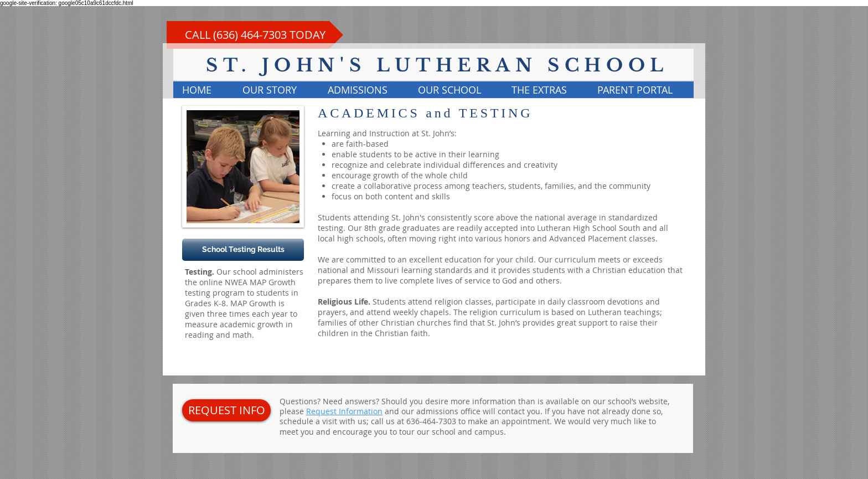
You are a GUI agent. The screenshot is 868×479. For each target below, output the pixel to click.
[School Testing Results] (243, 250)
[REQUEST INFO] (226, 410)
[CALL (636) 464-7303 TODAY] (255, 35)
